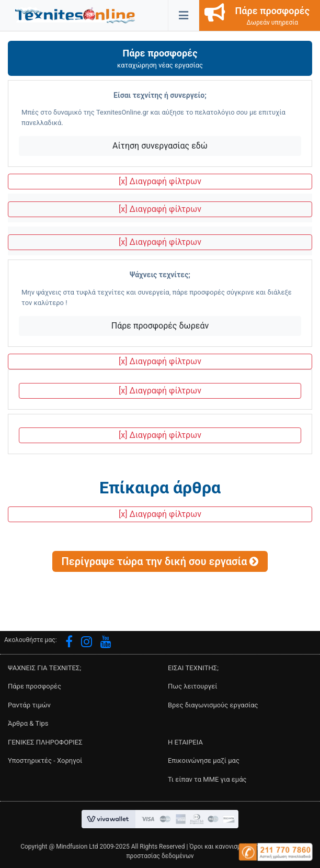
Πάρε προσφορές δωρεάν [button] (160, 326)
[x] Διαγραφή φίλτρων (160, 181)
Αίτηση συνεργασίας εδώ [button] (160, 146)
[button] (75, 14)
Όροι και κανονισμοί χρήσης (229, 847)
